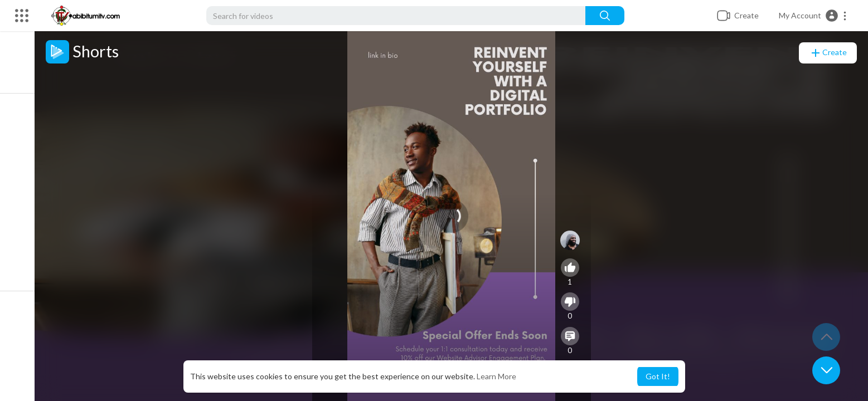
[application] (457, 216)
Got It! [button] (658, 376)
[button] (813, 16)
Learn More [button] (496, 376)
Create (828, 53)
